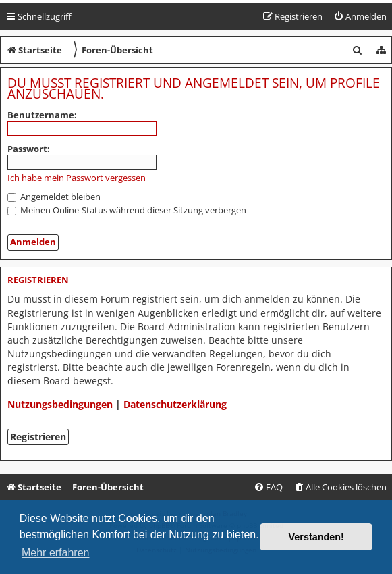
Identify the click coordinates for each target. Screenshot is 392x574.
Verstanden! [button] (316, 537)
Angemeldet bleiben (54, 197)
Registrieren (38, 437)
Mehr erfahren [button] (56, 553)
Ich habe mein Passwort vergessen (77, 178)
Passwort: (29, 149)
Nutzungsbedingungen (60, 404)
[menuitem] (360, 17)
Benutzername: (42, 115)
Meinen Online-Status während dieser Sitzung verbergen (127, 210)
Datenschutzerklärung (175, 404)
